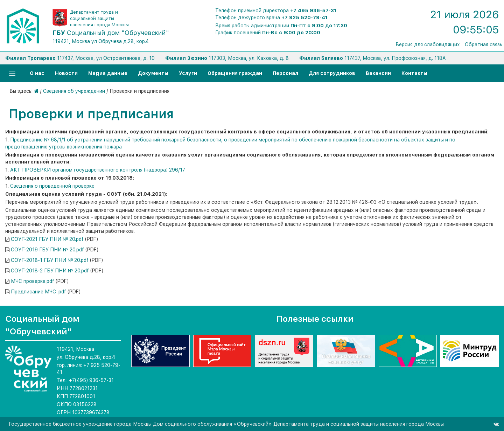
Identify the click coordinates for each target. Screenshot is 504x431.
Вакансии (378, 73)
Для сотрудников (332, 73)
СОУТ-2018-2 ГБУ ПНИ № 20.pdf (50, 271)
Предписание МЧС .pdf (38, 292)
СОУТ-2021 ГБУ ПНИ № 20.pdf (47, 239)
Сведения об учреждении (74, 91)
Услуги (188, 73)
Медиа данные (108, 73)
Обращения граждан (235, 73)
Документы (153, 73)
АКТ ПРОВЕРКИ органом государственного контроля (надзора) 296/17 (98, 170)
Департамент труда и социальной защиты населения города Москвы (99, 18)
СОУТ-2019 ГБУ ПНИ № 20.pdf (47, 250)
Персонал (285, 73)
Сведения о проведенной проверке (52, 186)
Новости (66, 73)
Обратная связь (484, 44)
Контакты (414, 73)
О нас (37, 73)
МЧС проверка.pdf (33, 281)
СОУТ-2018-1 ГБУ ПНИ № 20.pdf (50, 260)
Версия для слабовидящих (428, 44)
